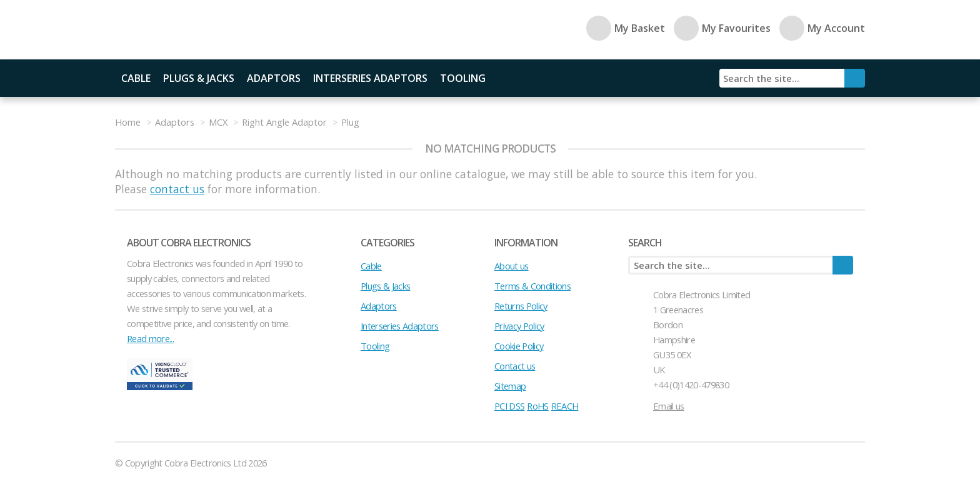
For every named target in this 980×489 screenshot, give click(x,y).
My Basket (626, 28)
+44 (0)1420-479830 (691, 385)
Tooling (463, 78)
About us (512, 266)
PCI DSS (509, 406)
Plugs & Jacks (199, 78)
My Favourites (722, 28)
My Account (822, 28)
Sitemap (510, 386)
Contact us (515, 366)
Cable (136, 78)
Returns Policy (521, 306)
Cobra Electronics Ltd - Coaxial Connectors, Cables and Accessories (202, 30)
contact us (177, 189)
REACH (565, 406)
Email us (669, 406)
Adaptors (274, 78)
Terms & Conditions (532, 286)
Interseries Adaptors (370, 78)
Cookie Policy (519, 346)
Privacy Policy (519, 326)
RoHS (537, 406)
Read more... (150, 338)
